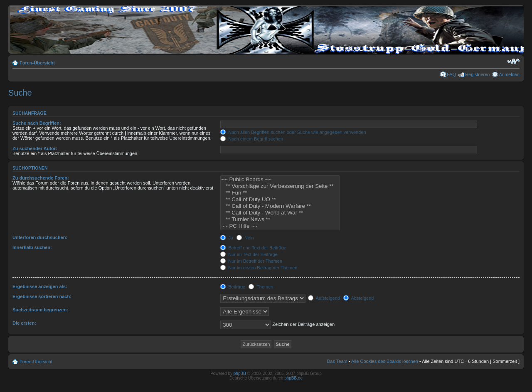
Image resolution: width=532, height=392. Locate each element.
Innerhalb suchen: (32, 247)
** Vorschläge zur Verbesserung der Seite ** (280, 186)
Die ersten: (24, 323)
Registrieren (477, 74)
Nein (245, 238)
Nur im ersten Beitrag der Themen (259, 268)
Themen (261, 287)
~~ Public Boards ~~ (280, 180)
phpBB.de (293, 378)
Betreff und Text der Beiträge (253, 248)
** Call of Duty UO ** (280, 200)
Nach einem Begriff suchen (252, 139)
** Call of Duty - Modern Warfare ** (280, 206)
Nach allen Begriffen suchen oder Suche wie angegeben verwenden (293, 132)
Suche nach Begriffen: (37, 123)
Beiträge (233, 287)
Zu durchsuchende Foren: (41, 178)
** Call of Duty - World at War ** (280, 213)
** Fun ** (280, 193)
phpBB (240, 374)
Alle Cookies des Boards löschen (385, 361)
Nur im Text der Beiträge (249, 254)
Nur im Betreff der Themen (251, 261)
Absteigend (359, 298)
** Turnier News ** (280, 219)
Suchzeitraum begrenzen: (40, 310)
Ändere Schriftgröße (514, 61)
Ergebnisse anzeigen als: (40, 286)
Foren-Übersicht (37, 63)
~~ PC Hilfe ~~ (280, 226)
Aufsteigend (324, 298)
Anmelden (509, 74)
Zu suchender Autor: (35, 148)
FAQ (451, 74)
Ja (227, 238)
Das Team (337, 361)
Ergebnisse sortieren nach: (42, 296)
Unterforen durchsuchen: (40, 237)
